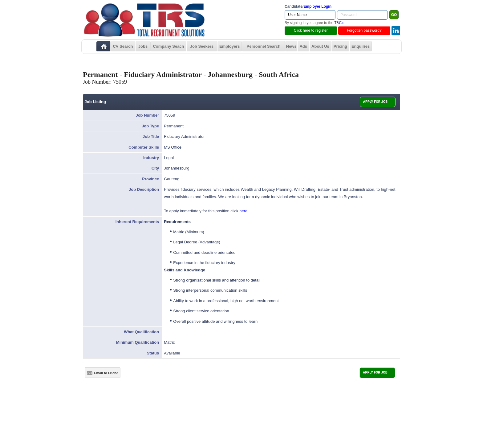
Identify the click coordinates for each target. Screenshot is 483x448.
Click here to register (311, 30)
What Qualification (141, 332)
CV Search (123, 46)
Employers (229, 46)
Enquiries (361, 46)
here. (244, 211)
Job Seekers (202, 46)
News (291, 46)
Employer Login (317, 6)
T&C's (339, 23)
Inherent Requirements (137, 222)
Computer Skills (144, 147)
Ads (303, 46)
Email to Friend (103, 373)
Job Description (144, 189)
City (155, 168)
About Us (320, 46)
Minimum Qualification (138, 342)
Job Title (151, 136)
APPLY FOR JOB (375, 102)
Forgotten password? (364, 30)
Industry (151, 158)
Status (153, 353)
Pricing (340, 46)
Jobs (143, 46)
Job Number (147, 115)
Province (150, 179)
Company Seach (168, 46)
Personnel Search (264, 46)
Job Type (150, 126)
